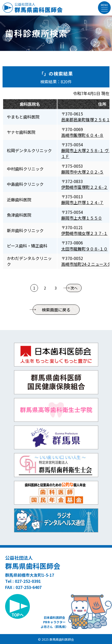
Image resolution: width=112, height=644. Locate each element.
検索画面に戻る (56, 310)
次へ (74, 288)
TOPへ (18, 615)
